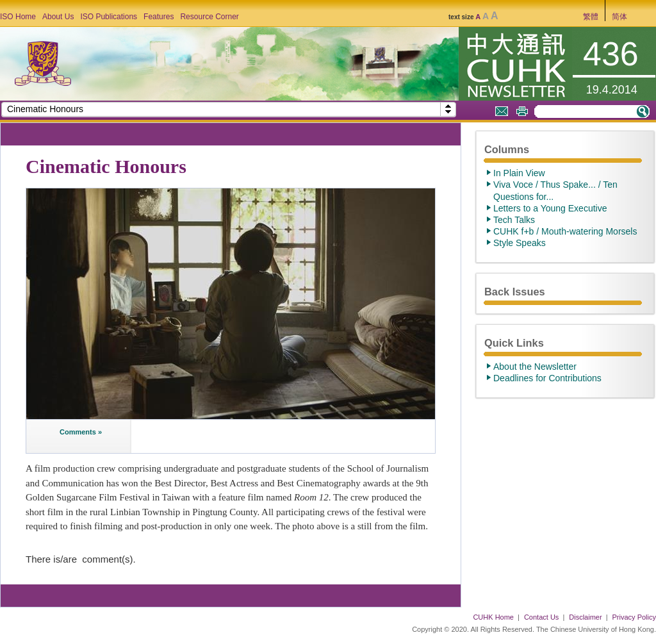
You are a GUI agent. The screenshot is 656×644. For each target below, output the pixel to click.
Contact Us (541, 617)
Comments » (81, 432)
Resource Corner (209, 17)
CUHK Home (493, 617)
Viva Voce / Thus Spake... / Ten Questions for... (555, 190)
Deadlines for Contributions (547, 378)
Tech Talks (514, 220)
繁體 (591, 17)
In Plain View (519, 173)
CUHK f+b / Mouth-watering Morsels (565, 231)
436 (611, 54)
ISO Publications (109, 17)
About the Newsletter (535, 367)
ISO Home (18, 17)
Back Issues (515, 292)
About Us (58, 17)
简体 (619, 17)
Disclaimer (585, 617)
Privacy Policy (634, 617)
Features (159, 17)
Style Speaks (520, 243)
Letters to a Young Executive (550, 208)
